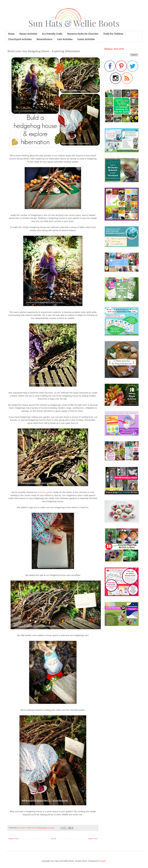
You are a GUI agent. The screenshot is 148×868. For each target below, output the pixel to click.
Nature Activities (28, 34)
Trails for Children (113, 34)
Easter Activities (86, 39)
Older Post (93, 839)
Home (11, 34)
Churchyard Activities (20, 39)
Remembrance (44, 39)
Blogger (103, 861)
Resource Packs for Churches (83, 34)
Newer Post (13, 839)
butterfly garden (45, 492)
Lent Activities (65, 39)
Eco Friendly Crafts (52, 34)
